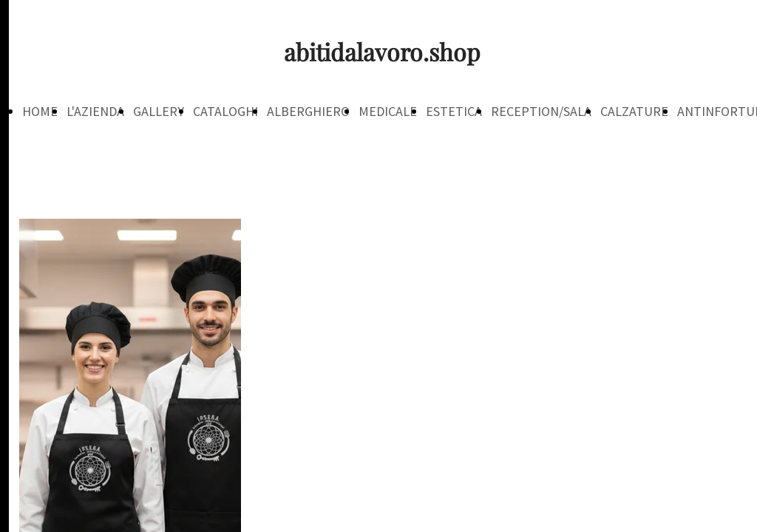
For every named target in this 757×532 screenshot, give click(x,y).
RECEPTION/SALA (541, 111)
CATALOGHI (225, 111)
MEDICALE (388, 111)
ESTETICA (454, 111)
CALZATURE (634, 111)
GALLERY (159, 111)
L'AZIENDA (95, 111)
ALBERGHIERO (308, 111)
